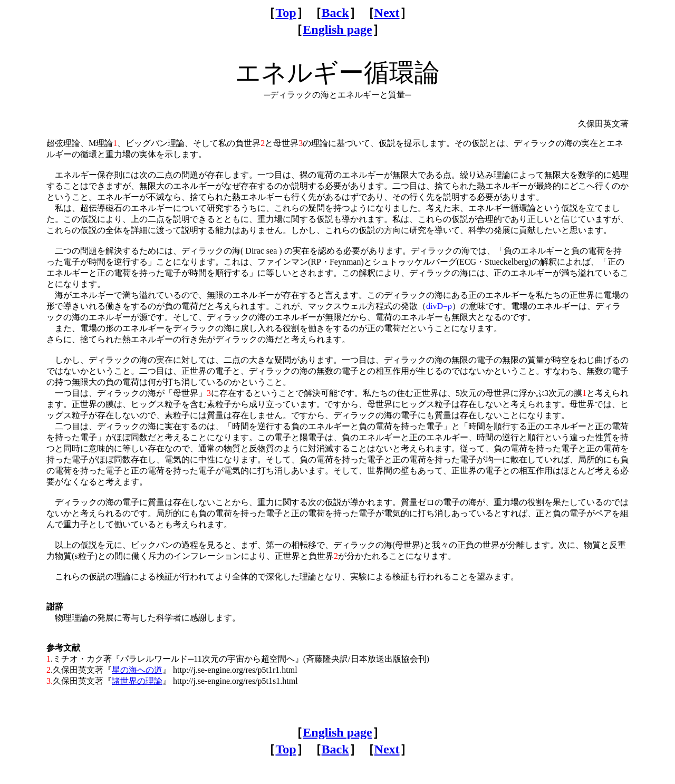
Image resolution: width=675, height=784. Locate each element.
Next (387, 13)
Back (335, 13)
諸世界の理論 (137, 681)
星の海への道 (137, 670)
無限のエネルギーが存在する (262, 295)
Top (286, 13)
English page (337, 30)
